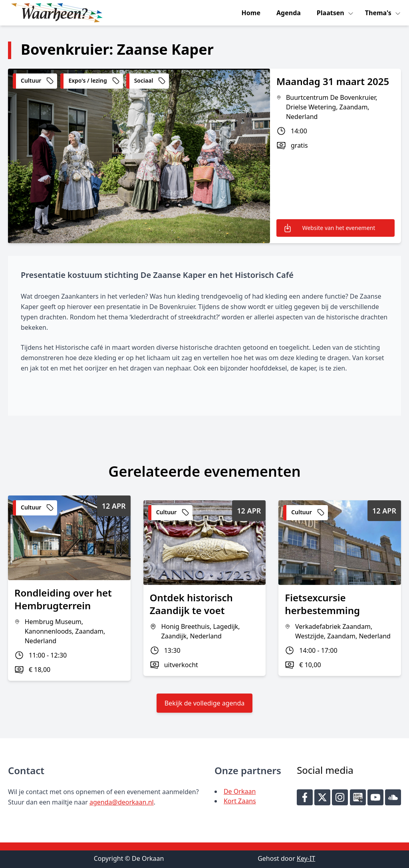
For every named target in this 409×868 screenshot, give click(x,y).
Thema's (379, 13)
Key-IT (306, 858)
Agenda (289, 13)
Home (251, 13)
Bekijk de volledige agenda (205, 703)
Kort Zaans (240, 801)
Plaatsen (331, 13)
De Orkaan (240, 791)
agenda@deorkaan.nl (122, 802)
